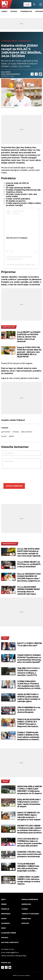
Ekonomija (6, 914)
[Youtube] (10, 967)
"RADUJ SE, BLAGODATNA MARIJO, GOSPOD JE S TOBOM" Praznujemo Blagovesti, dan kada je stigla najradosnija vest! (29, 723)
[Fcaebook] (32, 74)
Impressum (26, 904)
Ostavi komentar (14, 486)
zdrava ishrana (26, 432)
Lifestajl (15, 432)
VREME (5, 781)
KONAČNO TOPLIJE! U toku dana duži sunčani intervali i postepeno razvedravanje (29, 854)
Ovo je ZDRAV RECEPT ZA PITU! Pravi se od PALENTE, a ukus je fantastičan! (29, 564)
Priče (3, 928)
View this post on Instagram (17, 238)
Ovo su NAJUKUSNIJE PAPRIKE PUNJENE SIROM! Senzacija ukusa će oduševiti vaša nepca (28, 590)
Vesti (5, 638)
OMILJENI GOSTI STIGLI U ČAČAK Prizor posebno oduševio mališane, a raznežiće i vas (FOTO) (28, 672)
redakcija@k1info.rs (12, 953)
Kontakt (25, 923)
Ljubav (4, 11)
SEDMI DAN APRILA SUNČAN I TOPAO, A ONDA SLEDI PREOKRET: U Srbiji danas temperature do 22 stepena (30, 790)
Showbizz (6, 923)
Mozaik (14, 11)
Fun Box (5, 938)
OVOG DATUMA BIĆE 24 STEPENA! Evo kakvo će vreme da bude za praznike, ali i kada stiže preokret (30, 842)
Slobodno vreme (9, 41)
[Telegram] (40, 74)
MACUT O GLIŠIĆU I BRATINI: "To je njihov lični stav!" (30, 644)
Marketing (26, 919)
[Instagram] (6, 967)
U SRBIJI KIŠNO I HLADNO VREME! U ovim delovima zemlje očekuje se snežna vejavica (29, 880)
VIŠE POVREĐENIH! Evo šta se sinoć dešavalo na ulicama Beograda (29, 710)
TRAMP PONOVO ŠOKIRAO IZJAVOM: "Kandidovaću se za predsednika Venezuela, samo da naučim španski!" (29, 659)
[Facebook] (11, 337)
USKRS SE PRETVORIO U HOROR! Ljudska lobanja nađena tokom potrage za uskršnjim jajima (29, 698)
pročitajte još (9, 327)
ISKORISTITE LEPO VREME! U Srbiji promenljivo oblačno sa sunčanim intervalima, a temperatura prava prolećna (30, 829)
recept (4, 436)
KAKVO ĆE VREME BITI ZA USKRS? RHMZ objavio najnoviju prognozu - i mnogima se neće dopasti (29, 816)
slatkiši (11, 436)
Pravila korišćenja (30, 899)
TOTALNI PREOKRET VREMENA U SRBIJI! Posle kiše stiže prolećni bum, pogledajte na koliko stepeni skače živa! (28, 867)
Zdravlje (5, 909)
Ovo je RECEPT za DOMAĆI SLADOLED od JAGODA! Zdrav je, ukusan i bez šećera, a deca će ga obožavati (29, 337)
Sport (4, 919)
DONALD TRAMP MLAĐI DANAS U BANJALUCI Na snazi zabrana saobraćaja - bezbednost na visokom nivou (29, 736)
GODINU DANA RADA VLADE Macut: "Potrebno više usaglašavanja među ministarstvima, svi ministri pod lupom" (29, 685)
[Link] (36, 74)
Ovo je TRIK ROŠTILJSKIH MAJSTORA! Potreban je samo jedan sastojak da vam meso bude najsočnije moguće (29, 552)
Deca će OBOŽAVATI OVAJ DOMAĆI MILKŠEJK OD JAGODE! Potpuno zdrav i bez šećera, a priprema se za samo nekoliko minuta (29, 577)
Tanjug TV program (30, 914)
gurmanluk (6, 432)
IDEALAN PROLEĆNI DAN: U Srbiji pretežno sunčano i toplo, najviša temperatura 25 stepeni (29, 803)
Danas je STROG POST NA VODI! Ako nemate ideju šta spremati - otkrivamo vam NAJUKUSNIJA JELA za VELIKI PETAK (29, 352)
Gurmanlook (26, 11)
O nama (25, 909)
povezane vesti (9, 544)
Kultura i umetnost (10, 942)
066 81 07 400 (9, 949)
